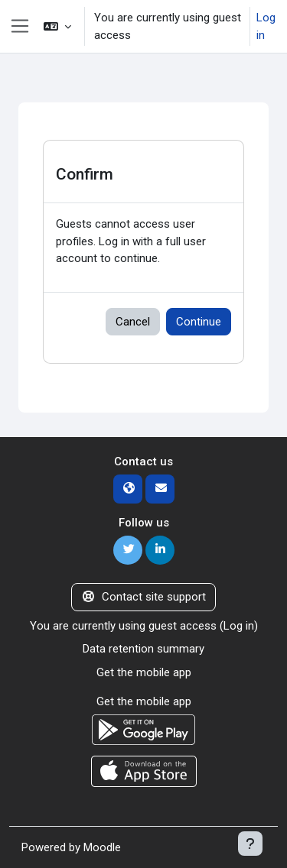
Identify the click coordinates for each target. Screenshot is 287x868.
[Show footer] (250, 844)
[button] (57, 26)
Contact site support (143, 597)
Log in (266, 26)
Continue (199, 322)
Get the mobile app (144, 672)
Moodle (102, 847)
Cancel (133, 322)
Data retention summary (143, 649)
